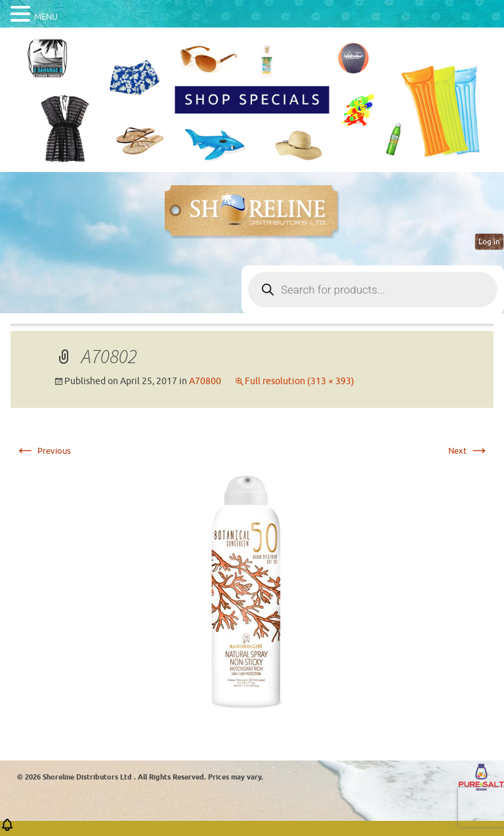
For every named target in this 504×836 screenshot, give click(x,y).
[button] (7, 829)
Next (469, 451)
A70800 (205, 381)
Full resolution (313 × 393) (300, 381)
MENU (46, 17)
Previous (43, 451)
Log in (489, 242)
